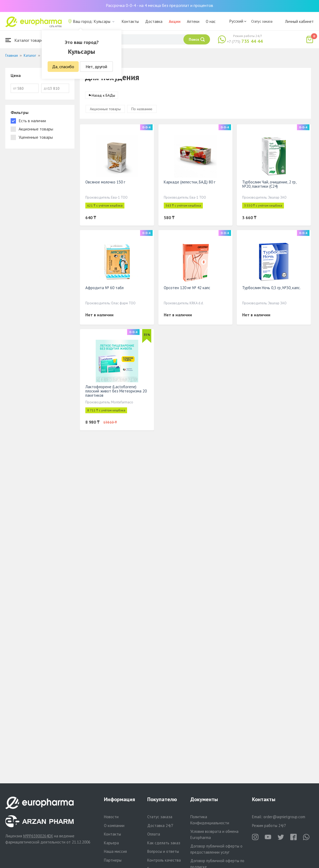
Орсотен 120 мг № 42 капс (187, 288)
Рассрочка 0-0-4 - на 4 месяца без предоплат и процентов (159, 5)
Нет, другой (96, 67)
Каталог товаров (26, 40)
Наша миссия (115, 851)
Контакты (130, 21)
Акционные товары (105, 109)
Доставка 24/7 (160, 826)
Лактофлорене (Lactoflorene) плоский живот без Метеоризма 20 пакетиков (116, 391)
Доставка (154, 21)
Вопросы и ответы (163, 851)
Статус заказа (262, 21)
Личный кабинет (299, 21)
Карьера (111, 843)
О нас (211, 21)
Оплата (154, 834)
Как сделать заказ (164, 843)
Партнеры (113, 860)
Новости (111, 817)
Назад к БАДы (103, 96)
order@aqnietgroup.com (284, 817)
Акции (175, 21)
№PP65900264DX (38, 836)
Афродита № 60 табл (104, 288)
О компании (114, 826)
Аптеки (193, 21)
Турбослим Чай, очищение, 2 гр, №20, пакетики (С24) (269, 184)
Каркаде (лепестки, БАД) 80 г (190, 182)
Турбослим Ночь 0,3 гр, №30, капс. (271, 288)
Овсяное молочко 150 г (105, 182)
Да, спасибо (63, 67)
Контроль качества (164, 860)
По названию (142, 109)
